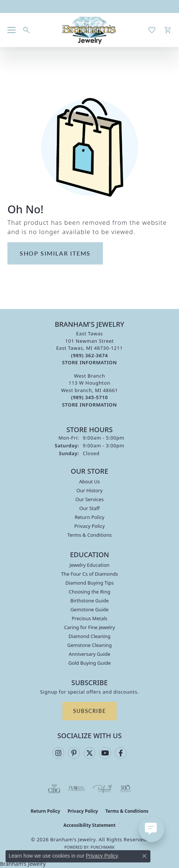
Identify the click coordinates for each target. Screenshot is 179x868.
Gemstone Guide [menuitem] (90, 609)
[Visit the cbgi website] (54, 789)
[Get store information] (89, 363)
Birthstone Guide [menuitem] (89, 601)
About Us (89, 481)
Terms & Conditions (89, 535)
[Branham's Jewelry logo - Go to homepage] (90, 30)
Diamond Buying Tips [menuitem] (89, 583)
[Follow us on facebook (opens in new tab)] (121, 753)
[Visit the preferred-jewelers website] (102, 789)
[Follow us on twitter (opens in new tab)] (89, 753)
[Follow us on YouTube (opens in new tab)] (105, 753)
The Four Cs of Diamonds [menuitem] (89, 574)
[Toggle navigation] (12, 30)
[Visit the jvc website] (77, 789)
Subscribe (89, 711)
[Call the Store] (89, 355)
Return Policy (89, 517)
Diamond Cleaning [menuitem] (89, 636)
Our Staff (89, 508)
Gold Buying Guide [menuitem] (89, 663)
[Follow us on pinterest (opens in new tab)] (74, 753)
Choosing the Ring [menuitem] (89, 592)
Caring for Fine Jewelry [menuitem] (89, 627)
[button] (26, 30)
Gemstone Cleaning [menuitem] (89, 645)
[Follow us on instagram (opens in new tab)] (58, 753)
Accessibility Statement (89, 825)
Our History (90, 490)
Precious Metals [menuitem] (89, 618)
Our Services (90, 499)
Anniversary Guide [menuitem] (89, 654)
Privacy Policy (89, 526)
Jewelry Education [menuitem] (89, 565)
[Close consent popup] (144, 856)
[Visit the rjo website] (126, 789)
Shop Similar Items (55, 253)
